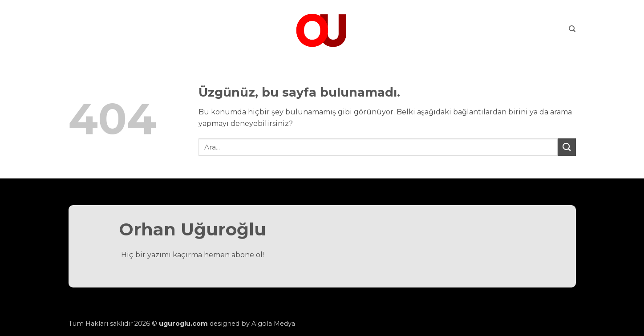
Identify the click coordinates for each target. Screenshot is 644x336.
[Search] (572, 29)
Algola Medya (273, 324)
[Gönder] (567, 147)
